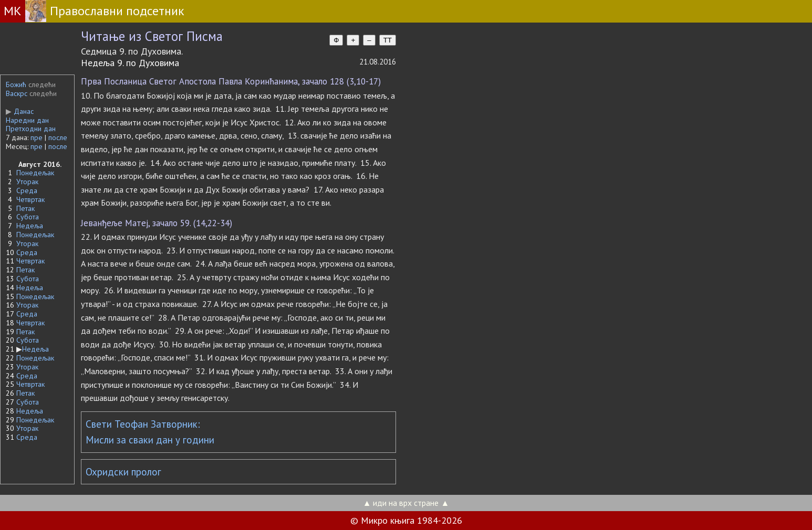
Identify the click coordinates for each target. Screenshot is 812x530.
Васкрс (17, 93)
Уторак (27, 182)
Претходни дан (31, 129)
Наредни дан (27, 120)
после (58, 137)
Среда (27, 190)
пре (37, 137)
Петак (25, 208)
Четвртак (30, 199)
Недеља (30, 226)
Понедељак (35, 173)
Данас (20, 111)
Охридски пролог (123, 472)
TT (388, 40)
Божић (16, 84)
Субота (28, 217)
